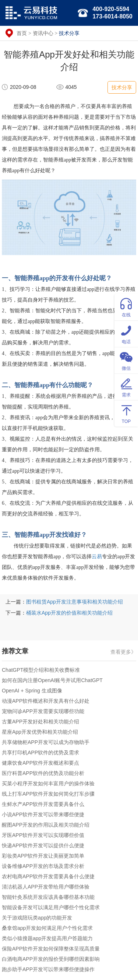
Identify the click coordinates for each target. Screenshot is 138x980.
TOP (126, 413)
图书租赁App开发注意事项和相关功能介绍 (75, 602)
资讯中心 (43, 33)
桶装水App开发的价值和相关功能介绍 (69, 613)
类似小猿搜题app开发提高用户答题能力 (47, 938)
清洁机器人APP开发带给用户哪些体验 (46, 887)
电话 (126, 333)
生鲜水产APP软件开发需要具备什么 (43, 804)
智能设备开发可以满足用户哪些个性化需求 (51, 907)
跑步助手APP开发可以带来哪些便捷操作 (48, 969)
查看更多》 (123, 652)
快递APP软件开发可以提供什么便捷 (43, 845)
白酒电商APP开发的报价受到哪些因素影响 (51, 959)
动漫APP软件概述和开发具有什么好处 (46, 701)
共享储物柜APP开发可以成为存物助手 (46, 742)
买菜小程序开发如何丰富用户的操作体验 (48, 783)
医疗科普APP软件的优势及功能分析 (43, 773)
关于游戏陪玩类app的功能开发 (37, 918)
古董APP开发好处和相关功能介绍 (40, 722)
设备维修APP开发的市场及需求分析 (43, 866)
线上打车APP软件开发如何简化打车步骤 (48, 794)
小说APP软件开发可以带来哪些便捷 (43, 814)
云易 (97, 557)
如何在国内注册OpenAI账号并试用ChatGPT (52, 680)
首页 (22, 33)
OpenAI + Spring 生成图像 (32, 691)
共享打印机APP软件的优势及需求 (40, 753)
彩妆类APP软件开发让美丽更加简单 (43, 856)
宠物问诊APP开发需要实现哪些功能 (43, 711)
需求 (126, 387)
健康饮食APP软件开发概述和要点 (40, 763)
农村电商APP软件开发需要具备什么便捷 (48, 876)
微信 (126, 360)
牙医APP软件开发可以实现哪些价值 (43, 835)
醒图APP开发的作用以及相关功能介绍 (46, 825)
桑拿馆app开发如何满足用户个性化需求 (47, 928)
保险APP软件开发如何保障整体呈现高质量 (51, 949)
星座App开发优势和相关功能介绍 (40, 732)
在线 (126, 307)
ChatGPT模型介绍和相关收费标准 (41, 670)
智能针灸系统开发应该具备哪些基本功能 (48, 897)
